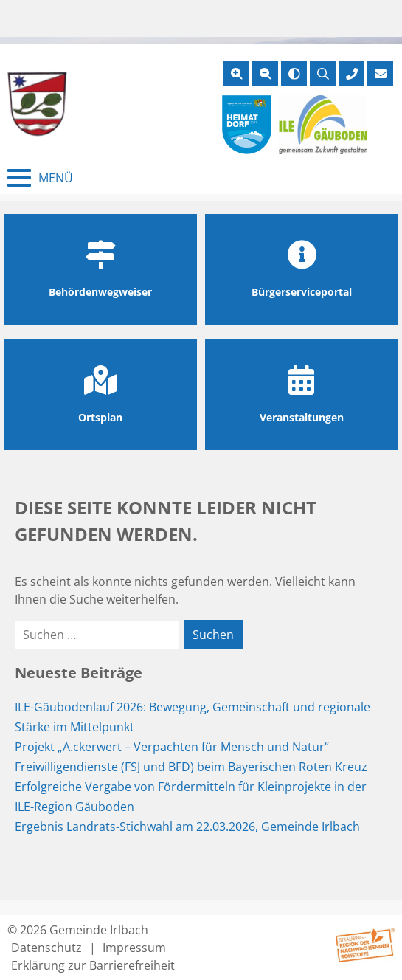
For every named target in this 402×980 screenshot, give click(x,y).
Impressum (134, 948)
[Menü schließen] (40, 178)
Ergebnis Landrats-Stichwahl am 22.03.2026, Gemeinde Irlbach (187, 827)
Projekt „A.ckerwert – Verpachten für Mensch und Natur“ (172, 747)
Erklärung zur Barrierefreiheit (93, 965)
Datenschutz (46, 948)
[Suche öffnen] (323, 73)
